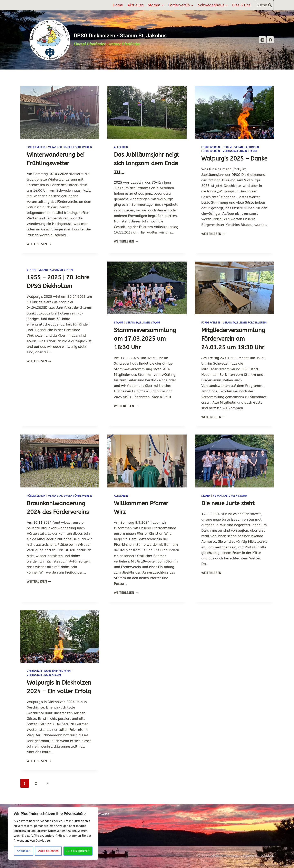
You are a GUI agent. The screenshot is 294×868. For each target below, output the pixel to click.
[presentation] (60, 112)
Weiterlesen (39, 244)
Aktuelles (135, 5)
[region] (53, 833)
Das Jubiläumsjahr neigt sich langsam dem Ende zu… (146, 163)
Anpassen (24, 851)
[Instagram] (262, 40)
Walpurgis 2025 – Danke (234, 159)
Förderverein (36, 147)
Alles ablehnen (48, 851)
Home (118, 5)
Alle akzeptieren (78, 851)
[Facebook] (270, 40)
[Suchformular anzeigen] (264, 5)
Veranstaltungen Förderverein (70, 147)
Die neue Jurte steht (228, 503)
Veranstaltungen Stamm (240, 151)
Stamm (227, 147)
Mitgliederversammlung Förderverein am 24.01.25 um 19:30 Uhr (233, 339)
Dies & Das (241, 5)
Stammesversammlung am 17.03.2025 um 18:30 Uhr (145, 339)
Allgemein (121, 147)
